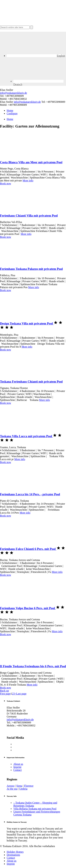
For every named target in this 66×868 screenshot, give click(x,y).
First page (5, 694)
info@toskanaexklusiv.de (14, 93)
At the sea (12, 789)
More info (28, 181)
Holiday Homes (15, 852)
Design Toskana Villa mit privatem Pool (27, 323)
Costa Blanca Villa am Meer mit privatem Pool (31, 162)
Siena (19, 786)
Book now (6, 184)
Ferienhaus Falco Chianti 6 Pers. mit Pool (28, 549)
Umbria (23, 789)
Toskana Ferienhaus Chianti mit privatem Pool (31, 382)
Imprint (17, 767)
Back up (4, 691)
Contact (18, 770)
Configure (12, 113)
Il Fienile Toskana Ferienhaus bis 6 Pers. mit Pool (33, 666)
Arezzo (11, 786)
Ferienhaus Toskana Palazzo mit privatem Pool (31, 269)
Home (10, 110)
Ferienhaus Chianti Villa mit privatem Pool (29, 216)
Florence (29, 786)
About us (18, 764)
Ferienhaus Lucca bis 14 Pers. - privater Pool (30, 494)
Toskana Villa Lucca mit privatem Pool (26, 436)
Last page (21, 694)
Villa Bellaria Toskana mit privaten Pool (35, 809)
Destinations (13, 855)
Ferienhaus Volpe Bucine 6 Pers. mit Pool (28, 608)
